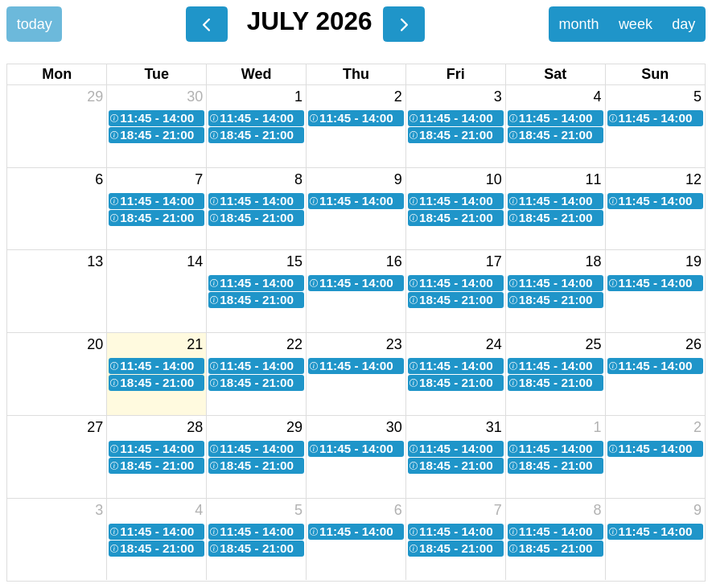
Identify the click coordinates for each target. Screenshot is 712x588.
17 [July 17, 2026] (494, 261)
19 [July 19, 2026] (693, 261)
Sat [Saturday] (555, 74)
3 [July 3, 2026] (498, 97)
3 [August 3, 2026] (99, 510)
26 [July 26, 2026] (693, 344)
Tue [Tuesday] (156, 74)
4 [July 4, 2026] (598, 97)
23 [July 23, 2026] (394, 344)
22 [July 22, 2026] (294, 344)
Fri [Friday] (456, 74)
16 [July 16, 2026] (394, 261)
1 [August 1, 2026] (598, 427)
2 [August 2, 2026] (698, 427)
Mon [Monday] (57, 74)
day (683, 24)
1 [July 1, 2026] (298, 97)
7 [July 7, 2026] (199, 179)
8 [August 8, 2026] (598, 510)
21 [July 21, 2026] (195, 344)
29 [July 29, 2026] (294, 427)
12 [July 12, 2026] (693, 179)
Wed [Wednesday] (257, 74)
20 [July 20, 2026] (95, 344)
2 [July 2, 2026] (398, 97)
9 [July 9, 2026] (398, 179)
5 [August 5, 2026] (298, 510)
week (636, 24)
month (578, 24)
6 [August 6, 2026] (398, 510)
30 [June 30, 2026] (195, 97)
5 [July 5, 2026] (698, 97)
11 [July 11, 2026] (594, 179)
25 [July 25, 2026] (594, 344)
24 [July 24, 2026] (494, 344)
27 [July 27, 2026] (95, 427)
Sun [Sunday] (655, 74)
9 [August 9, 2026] (698, 510)
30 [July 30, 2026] (394, 427)
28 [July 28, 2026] (195, 427)
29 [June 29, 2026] (95, 97)
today (35, 24)
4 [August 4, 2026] (199, 510)
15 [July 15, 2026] (294, 261)
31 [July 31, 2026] (494, 427)
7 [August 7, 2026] (498, 510)
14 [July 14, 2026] (195, 261)
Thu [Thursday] (356, 74)
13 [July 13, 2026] (95, 261)
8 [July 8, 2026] (298, 179)
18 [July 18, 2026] (594, 261)
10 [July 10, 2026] (494, 179)
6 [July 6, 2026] (99, 179)
